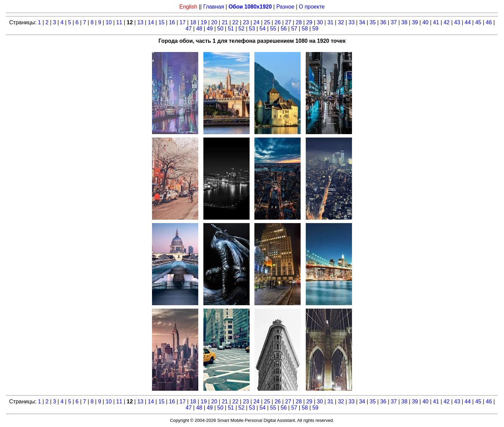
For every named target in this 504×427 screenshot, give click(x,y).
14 (151, 22)
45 (478, 22)
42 (446, 22)
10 (109, 22)
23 (246, 22)
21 (225, 22)
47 (189, 29)
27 (288, 22)
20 (214, 22)
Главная (213, 7)
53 (252, 29)
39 (415, 22)
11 (119, 22)
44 (468, 22)
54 (263, 29)
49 (210, 29)
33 (352, 22)
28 (299, 22)
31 (330, 22)
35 (373, 22)
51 (231, 29)
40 (426, 22)
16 (172, 22)
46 (489, 22)
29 (309, 22)
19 (204, 22)
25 (267, 22)
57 (294, 29)
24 (256, 22)
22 (236, 22)
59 (315, 29)
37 (394, 22)
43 (457, 22)
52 (241, 29)
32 (341, 22)
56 (284, 29)
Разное (285, 7)
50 (220, 29)
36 (383, 22)
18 (193, 22)
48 (199, 29)
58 (305, 29)
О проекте (312, 7)
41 (436, 22)
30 (320, 22)
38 (404, 22)
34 (362, 22)
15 (162, 22)
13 (140, 22)
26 (278, 22)
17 (182, 22)
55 (273, 29)
